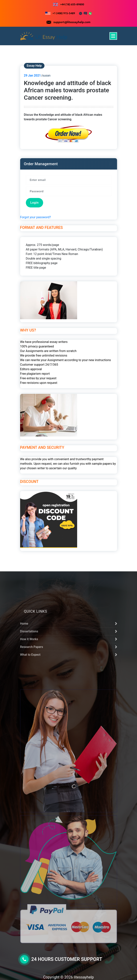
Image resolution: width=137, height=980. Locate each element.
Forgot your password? (36, 217)
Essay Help (34, 66)
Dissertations (29, 667)
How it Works (29, 675)
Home (24, 659)
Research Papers (32, 682)
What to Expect (30, 690)
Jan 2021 (32, 75)
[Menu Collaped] (113, 36)
